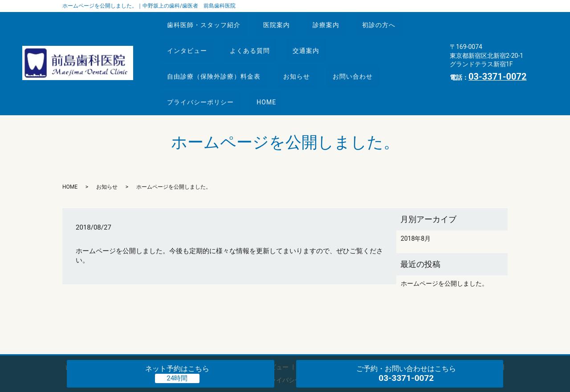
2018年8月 (416, 202)
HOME (276, 70)
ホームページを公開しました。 (444, 247)
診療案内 (341, 20)
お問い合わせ (368, 54)
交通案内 (321, 37)
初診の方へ (400, 20)
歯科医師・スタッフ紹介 (207, 20)
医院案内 (286, 20)
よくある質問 (259, 37)
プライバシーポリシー (204, 70)
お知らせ (306, 54)
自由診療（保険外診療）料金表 (217, 54)
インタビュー (190, 37)
